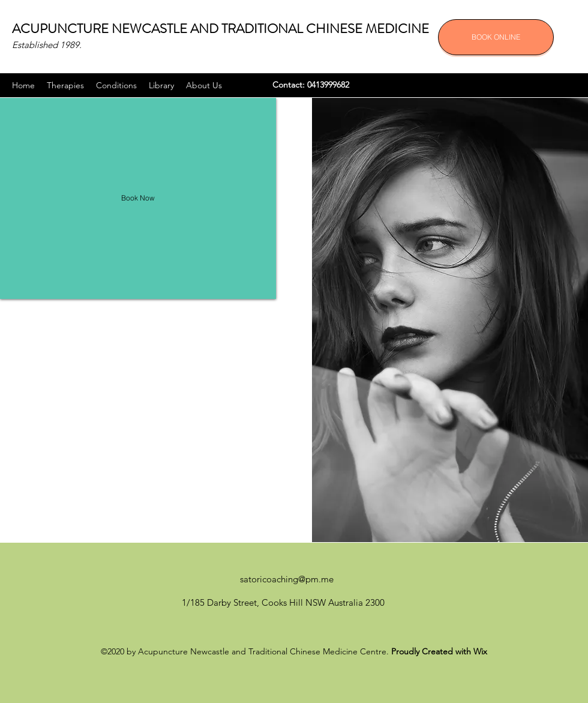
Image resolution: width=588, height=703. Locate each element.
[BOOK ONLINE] (496, 37)
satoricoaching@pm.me (287, 579)
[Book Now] (138, 198)
